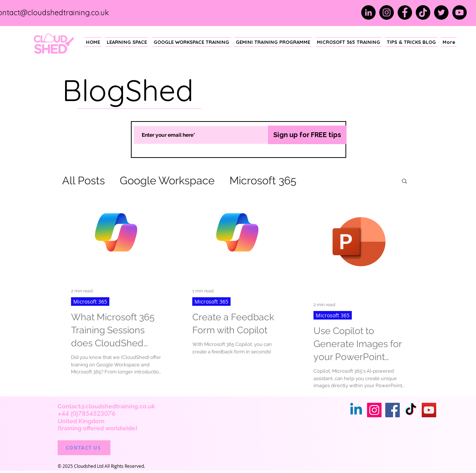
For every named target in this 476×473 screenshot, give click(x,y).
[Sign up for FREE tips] (307, 135)
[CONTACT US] (84, 448)
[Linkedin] (356, 410)
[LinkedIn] (368, 12)
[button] (404, 182)
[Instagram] (387, 12)
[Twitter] (441, 12)
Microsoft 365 (263, 181)
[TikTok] (423, 12)
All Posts (83, 181)
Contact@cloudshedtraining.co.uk (106, 406)
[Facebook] (405, 12)
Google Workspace (167, 181)
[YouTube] (459, 12)
